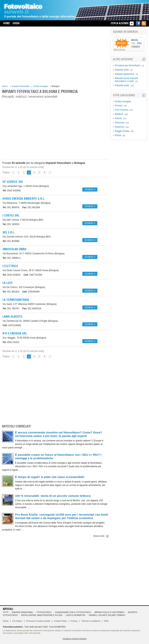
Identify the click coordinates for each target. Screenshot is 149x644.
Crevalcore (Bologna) (24, 287)
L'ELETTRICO (10, 266)
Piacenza (120, 123)
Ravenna (119, 127)
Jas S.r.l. (9, 232)
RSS (106, 621)
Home (7, 23)
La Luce (8, 283)
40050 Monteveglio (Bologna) (27, 203)
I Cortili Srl (11, 215)
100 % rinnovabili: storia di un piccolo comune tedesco (53, 496)
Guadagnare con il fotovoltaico (73, 612)
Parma (118, 118)
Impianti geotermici (125, 74)
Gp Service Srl (13, 182)
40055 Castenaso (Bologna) (30, 304)
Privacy (74, 621)
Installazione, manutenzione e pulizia (42, 615)
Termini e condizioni (91, 621)
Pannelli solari (122, 85)
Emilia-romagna (41, 86)
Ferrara (119, 106)
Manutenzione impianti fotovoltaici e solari (126, 80)
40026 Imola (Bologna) (26, 186)
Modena (119, 114)
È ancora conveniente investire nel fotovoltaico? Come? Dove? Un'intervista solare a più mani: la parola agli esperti (59, 434)
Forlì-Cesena (121, 110)
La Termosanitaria (16, 300)
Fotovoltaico (44, 612)
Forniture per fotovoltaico (128, 65)
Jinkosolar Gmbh (14, 249)
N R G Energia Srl (15, 333)
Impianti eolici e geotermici (109, 612)
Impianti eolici (122, 70)
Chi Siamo (17, 621)
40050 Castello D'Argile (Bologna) (30, 321)
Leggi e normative (76, 615)
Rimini (118, 135)
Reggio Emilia (122, 131)
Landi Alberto (12, 316)
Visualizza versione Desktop (74, 639)
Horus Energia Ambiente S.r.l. (24, 199)
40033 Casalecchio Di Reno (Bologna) (34, 254)
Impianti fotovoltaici (21, 86)
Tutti (6, 612)
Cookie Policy (61, 621)
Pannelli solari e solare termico (107, 615)
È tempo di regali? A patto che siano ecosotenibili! (50, 477)
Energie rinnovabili (22, 612)
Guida (16, 23)
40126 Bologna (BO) (23, 220)
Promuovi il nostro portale (38, 621)
